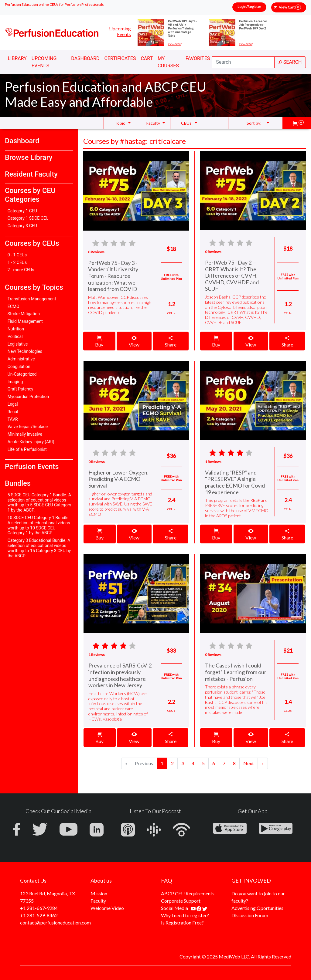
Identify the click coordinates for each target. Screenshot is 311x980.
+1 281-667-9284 (39, 908)
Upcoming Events (120, 31)
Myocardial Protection (28, 397)
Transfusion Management (32, 299)
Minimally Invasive (25, 434)
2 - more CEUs (21, 270)
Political (15, 336)
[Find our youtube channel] (194, 908)
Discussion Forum (250, 915)
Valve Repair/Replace (28, 427)
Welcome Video (107, 908)
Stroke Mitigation (24, 314)
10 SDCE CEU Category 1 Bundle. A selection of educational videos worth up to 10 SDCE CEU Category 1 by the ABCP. (39, 525)
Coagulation (19, 367)
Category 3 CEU (22, 226)
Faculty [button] (153, 123)
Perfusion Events (32, 467)
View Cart (290, 7)
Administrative (21, 359)
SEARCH (290, 62)
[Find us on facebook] (199, 908)
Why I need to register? (185, 915)
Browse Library (29, 157)
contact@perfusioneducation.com (55, 923)
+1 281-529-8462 (39, 915)
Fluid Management (25, 321)
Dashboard (85, 58)
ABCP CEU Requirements (188, 893)
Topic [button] (120, 123)
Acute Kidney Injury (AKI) (31, 442)
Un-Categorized (22, 374)
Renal (13, 412)
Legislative (18, 344)
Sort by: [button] (254, 123)
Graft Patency (21, 389)
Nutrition (16, 329)
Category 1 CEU (22, 211)
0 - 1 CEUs (17, 255)
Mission (99, 893)
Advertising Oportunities (257, 908)
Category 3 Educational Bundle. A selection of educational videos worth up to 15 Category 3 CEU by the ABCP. (39, 548)
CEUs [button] (186, 123)
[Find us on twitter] (205, 908)
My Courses (168, 62)
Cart (147, 58)
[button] (298, 123)
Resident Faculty (31, 174)
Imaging (15, 382)
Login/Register (249, 7)
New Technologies (25, 351)
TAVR (13, 419)
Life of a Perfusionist (27, 449)
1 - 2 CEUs (17, 262)
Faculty (98, 901)
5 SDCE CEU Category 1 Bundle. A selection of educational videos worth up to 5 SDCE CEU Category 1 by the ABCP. (39, 502)
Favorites (198, 58)
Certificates (120, 58)
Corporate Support (181, 901)
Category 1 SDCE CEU (28, 218)
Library (17, 58)
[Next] (249, 763)
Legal (13, 404)
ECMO (14, 306)
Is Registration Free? (182, 923)
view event (175, 44)
